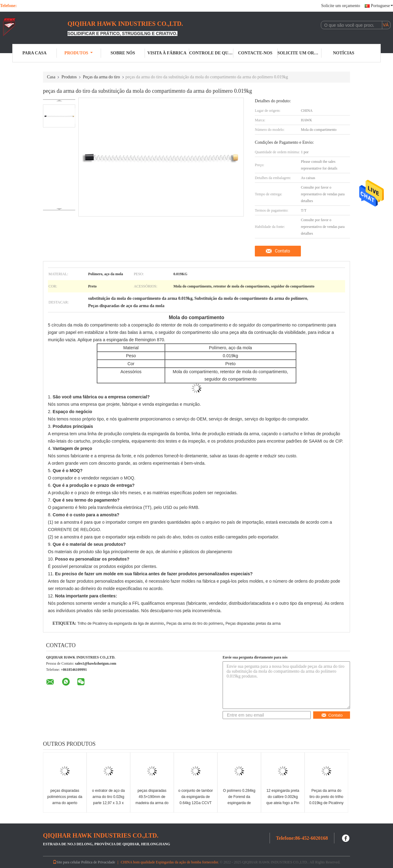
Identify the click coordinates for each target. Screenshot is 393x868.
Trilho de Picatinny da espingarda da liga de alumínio (121, 624)
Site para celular (67, 862)
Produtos (79, 53)
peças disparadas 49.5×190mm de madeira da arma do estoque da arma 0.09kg (152, 803)
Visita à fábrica (167, 53)
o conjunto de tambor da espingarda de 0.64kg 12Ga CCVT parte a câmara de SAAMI (196, 803)
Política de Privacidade (98, 862)
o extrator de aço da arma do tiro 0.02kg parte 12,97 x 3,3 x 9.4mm (109, 800)
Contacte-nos (255, 53)
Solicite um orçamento (341, 6)
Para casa (35, 53)
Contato (282, 251)
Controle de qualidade (211, 53)
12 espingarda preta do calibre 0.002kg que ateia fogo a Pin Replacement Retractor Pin (283, 803)
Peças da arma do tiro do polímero (195, 624)
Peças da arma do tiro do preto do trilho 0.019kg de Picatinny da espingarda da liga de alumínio (327, 803)
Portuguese (382, 6)
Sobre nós (123, 53)
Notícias (344, 53)
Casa (51, 77)
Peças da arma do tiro (101, 77)
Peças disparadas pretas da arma (253, 624)
